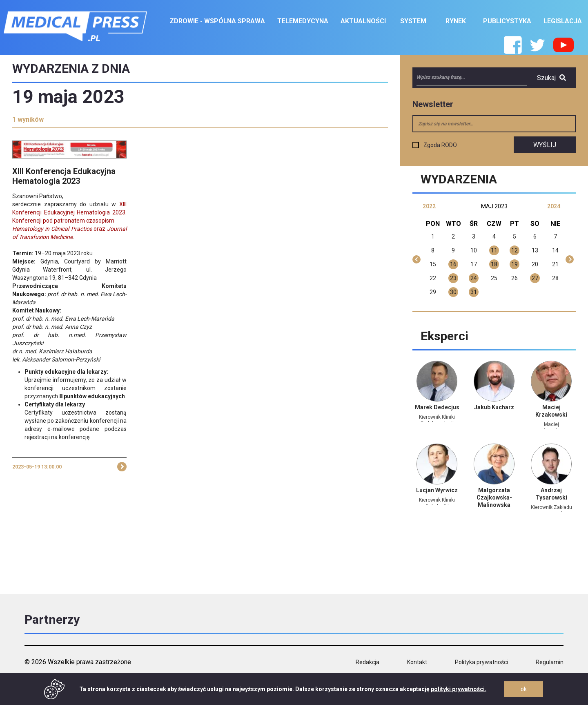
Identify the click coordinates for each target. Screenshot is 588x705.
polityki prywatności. (459, 689)
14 (555, 250)
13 (535, 250)
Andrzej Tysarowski (551, 494)
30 (453, 292)
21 (555, 264)
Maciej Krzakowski (551, 411)
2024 (554, 206)
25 (494, 278)
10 (474, 250)
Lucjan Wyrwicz (437, 490)
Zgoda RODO (440, 145)
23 (453, 278)
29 (433, 292)
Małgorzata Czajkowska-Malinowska (494, 498)
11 (494, 250)
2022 (429, 206)
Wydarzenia (459, 179)
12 (514, 250)
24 (474, 278)
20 (535, 264)
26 (514, 278)
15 (433, 264)
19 (514, 264)
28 (555, 278)
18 (494, 264)
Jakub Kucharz (494, 407)
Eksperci (444, 336)
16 (453, 264)
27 (535, 278)
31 (474, 292)
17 (474, 264)
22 (433, 278)
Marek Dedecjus (437, 407)
